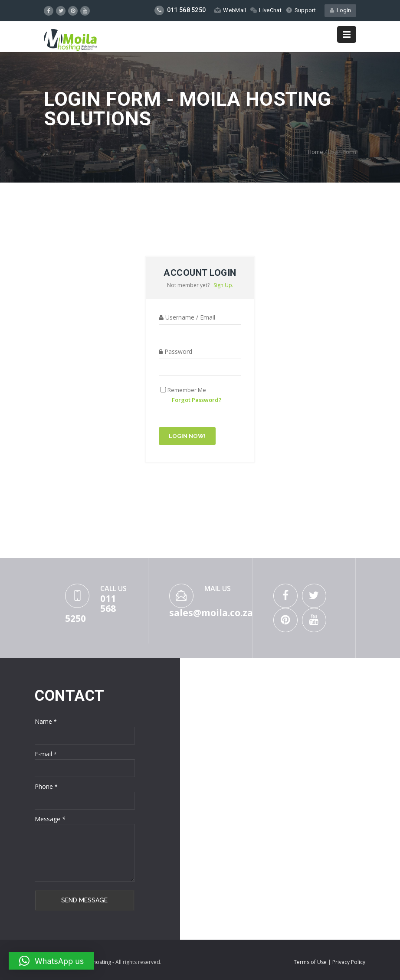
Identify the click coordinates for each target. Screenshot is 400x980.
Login (340, 10)
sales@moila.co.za (211, 613)
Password (175, 351)
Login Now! (187, 436)
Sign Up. (223, 285)
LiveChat (266, 10)
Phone (46, 786)
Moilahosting (95, 962)
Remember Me (187, 390)
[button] (51, 961)
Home (315, 152)
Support (301, 10)
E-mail (46, 754)
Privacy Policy (349, 962)
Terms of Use (311, 962)
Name (46, 721)
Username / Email (187, 317)
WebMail (230, 10)
